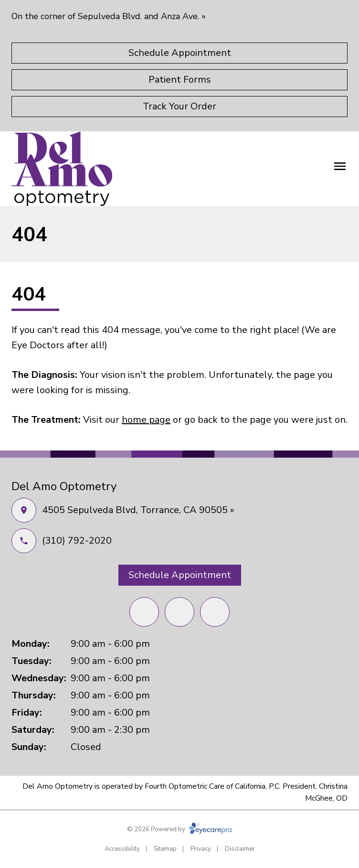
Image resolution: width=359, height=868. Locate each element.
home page (146, 420)
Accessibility (122, 849)
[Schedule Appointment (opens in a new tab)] (179, 53)
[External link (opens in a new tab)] (215, 612)
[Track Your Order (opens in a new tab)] (179, 107)
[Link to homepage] (62, 169)
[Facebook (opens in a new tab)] (144, 612)
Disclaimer (240, 849)
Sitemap (165, 849)
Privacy (201, 849)
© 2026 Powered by (179, 829)
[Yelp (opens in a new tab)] (179, 612)
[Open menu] (340, 166)
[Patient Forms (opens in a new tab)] (179, 80)
